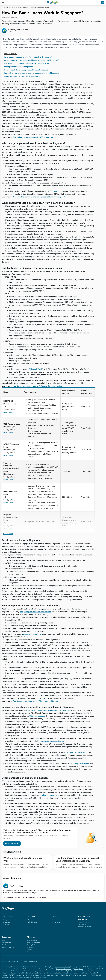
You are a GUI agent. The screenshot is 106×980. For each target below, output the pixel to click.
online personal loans (50, 795)
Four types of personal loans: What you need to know (36, 701)
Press (29, 952)
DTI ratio (54, 191)
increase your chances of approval (52, 741)
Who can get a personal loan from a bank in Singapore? (28, 57)
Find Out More (12, 843)
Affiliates (30, 947)
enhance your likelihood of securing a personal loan (48, 710)
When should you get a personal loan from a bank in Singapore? (32, 60)
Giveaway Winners (8, 947)
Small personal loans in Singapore (19, 67)
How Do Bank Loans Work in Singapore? (36, 8)
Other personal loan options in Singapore (22, 76)
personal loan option (32, 634)
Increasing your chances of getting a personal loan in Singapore (32, 73)
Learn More (8, 412)
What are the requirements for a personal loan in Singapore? (39, 197)
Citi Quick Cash (35, 369)
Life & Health (32, 922)
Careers (30, 950)
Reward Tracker (7, 943)
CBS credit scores (37, 716)
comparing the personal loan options (35, 612)
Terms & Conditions (34, 943)
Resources (6, 922)
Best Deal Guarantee (85, 927)
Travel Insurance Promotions (83, 923)
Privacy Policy (32, 945)
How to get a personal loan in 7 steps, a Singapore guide (37, 386)
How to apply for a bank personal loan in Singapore (26, 70)
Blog (19, 8)
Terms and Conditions (64, 969)
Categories (6, 920)
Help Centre (6, 945)
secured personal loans (80, 763)
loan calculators (42, 242)
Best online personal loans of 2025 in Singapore (34, 137)
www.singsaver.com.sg (62, 967)
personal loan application (76, 752)
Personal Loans (11, 8)
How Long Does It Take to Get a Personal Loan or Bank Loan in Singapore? (77, 859)
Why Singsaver (32, 940)
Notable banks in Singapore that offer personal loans (27, 63)
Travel (30, 920)
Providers (6, 924)
